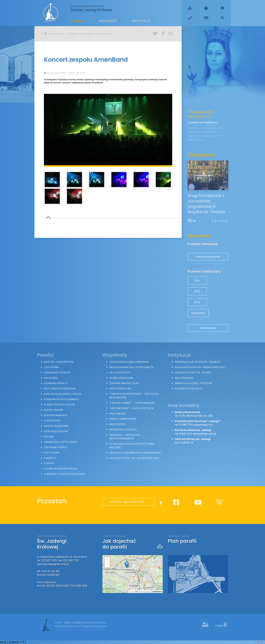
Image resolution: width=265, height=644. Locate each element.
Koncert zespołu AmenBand (105, 34)
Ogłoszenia (51, 367)
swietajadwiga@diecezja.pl (53, 564)
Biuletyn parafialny (56, 415)
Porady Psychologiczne (59, 405)
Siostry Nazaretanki (56, 426)
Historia (49, 437)
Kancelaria (51, 378)
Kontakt (49, 463)
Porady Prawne (54, 410)
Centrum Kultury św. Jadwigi (193, 373)
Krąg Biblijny (117, 414)
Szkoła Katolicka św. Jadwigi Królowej (200, 367)
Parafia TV (50, 458)
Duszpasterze (52, 421)
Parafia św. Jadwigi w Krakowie (57, 34)
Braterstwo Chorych (123, 430)
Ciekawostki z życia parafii (61, 442)
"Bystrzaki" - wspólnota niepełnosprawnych (124, 437)
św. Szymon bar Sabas (205, 130)
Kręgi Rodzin (117, 424)
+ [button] (107, 560)
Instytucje (142, 21)
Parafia (78, 21)
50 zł (197, 302)
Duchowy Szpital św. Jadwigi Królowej (134, 458)
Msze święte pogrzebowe (60, 389)
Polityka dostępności (94, 626)
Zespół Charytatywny (123, 419)
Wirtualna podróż (55, 447)
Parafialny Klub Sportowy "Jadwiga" (198, 362)
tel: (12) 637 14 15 (47, 560)
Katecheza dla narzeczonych (63, 394)
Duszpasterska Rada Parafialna (129, 362)
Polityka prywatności (68, 626)
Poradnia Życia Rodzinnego (61, 399)
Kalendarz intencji (55, 383)
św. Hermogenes (208, 128)
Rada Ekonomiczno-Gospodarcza (131, 367)
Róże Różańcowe (120, 389)
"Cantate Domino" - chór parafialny (132, 403)
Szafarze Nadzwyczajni (124, 383)
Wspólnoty (108, 21)
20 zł (197, 291)
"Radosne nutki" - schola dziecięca (131, 408)
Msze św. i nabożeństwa (59, 362)
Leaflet (132, 591)
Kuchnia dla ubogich (188, 389)
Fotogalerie (87, 34)
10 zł (197, 280)
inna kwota (198, 313)
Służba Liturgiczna (121, 378)
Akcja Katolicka (120, 373)
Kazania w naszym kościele (61, 469)
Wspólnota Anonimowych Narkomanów (135, 453)
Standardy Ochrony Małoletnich (65, 474)
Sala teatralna (184, 378)
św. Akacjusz (209, 136)
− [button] (107, 565)
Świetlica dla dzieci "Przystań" (194, 383)
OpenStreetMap (145, 591)
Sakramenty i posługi (57, 373)
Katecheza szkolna (56, 431)
